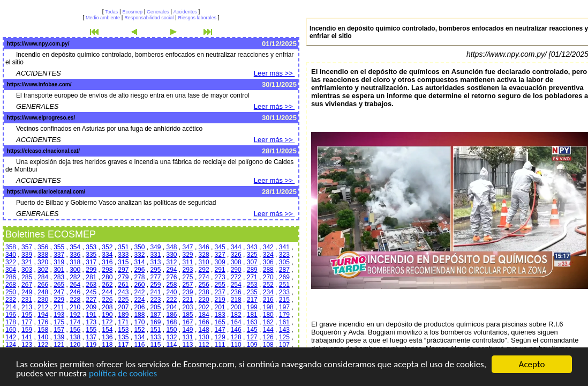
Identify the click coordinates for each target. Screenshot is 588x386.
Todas (111, 12)
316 (107, 262)
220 (204, 300)
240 (171, 292)
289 (252, 270)
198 (268, 307)
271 (252, 277)
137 (91, 337)
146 (236, 330)
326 (236, 255)
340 (11, 255)
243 (123, 292)
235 (252, 292)
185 (188, 315)
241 (155, 292)
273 (220, 277)
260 (139, 285)
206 (139, 307)
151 (155, 330)
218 (236, 300)
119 (91, 345)
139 (59, 337)
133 (155, 337)
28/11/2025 (279, 151)
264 (75, 285)
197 (284, 307)
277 (155, 277)
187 (155, 315)
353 (91, 247)
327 (220, 255)
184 (204, 315)
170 (139, 322)
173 (91, 322)
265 (59, 285)
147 (220, 330)
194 (43, 315)
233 (284, 292)
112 (204, 345)
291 (220, 270)
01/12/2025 (279, 44)
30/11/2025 (279, 84)
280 (107, 277)
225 (123, 300)
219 (220, 300)
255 (220, 285)
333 (123, 255)
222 (171, 300)
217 (252, 300)
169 (155, 322)
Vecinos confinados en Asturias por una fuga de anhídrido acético (109, 129)
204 (171, 307)
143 (284, 330)
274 (204, 277)
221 (188, 300)
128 (236, 337)
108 (268, 345)
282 (75, 277)
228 (75, 300)
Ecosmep (132, 12)
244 (107, 292)
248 (43, 292)
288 (268, 270)
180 (268, 315)
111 (220, 345)
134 (139, 337)
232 (11, 300)
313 (155, 262)
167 (188, 322)
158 (43, 330)
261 (123, 285)
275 (188, 277)
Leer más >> (274, 73)
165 (220, 322)
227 (91, 300)
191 (91, 315)
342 (268, 247)
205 (155, 307)
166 (204, 322)
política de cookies (123, 374)
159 (27, 330)
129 (220, 337)
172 (107, 322)
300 (75, 270)
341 (284, 247)
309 (220, 262)
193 (59, 315)
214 (11, 307)
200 (236, 307)
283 (59, 277)
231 (27, 300)
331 (155, 255)
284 (43, 277)
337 (59, 255)
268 (11, 285)
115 (155, 345)
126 (268, 337)
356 (43, 247)
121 (59, 345)
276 (171, 277)
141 (27, 337)
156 (75, 330)
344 (236, 247)
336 (75, 255)
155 (91, 330)
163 (252, 322)
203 (188, 307)
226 (107, 300)
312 (171, 262)
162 (268, 322)
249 (27, 292)
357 (27, 247)
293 (188, 270)
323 (284, 255)
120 (75, 345)
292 (204, 270)
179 (284, 315)
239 (188, 292)
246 (75, 292)
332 (139, 255)
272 (236, 277)
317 (91, 262)
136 (107, 337)
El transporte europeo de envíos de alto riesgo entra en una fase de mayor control (133, 95)
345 (220, 247)
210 (75, 307)
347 (188, 247)
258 (171, 285)
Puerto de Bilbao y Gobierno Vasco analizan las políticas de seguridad (116, 203)
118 (107, 345)
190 (107, 315)
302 (43, 270)
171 (123, 322)
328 (204, 255)
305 (284, 262)
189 (123, 315)
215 (284, 300)
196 (11, 315)
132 (171, 337)
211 (59, 307)
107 (284, 345)
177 (27, 322)
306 (268, 262)
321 (27, 262)
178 (11, 322)
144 (268, 330)
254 (236, 285)
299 (91, 270)
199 (252, 307)
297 (123, 270)
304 (11, 270)
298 (107, 270)
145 (252, 330)
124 (11, 345)
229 (59, 300)
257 (188, 285)
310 (204, 262)
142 (11, 337)
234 (268, 292)
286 (11, 277)
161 (284, 322)
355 (59, 247)
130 (204, 337)
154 (107, 330)
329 (188, 255)
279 (123, 277)
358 (11, 247)
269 (284, 277)
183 (220, 315)
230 (43, 300)
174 (75, 322)
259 (155, 285)
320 (43, 262)
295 (155, 270)
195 (27, 315)
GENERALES (37, 106)
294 (171, 270)
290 (236, 270)
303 (27, 270)
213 (27, 307)
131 (188, 337)
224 (139, 300)
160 (11, 330)
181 (252, 315)
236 (236, 292)
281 (91, 277)
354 (75, 247)
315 (123, 262)
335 (91, 255)
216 (268, 300)
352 (107, 247)
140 (43, 337)
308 (236, 262)
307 (252, 262)
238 (204, 292)
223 (155, 300)
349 (155, 247)
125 (284, 337)
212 (43, 307)
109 (252, 345)
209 (91, 307)
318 (75, 262)
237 (220, 292)
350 (139, 247)
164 (236, 322)
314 (139, 262)
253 (252, 285)
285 (27, 277)
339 (27, 255)
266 (43, 285)
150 (171, 330)
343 (252, 247)
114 (171, 345)
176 (43, 322)
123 (27, 345)
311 (188, 262)
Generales (158, 12)
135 (123, 337)
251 (284, 285)
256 (204, 285)
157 (59, 330)
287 (284, 270)
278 (139, 277)
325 (252, 255)
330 (171, 255)
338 (43, 255)
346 (204, 247)
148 (204, 330)
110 (236, 345)
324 (268, 255)
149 (188, 330)
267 (27, 285)
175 (59, 322)
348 (171, 247)
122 (43, 345)
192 (75, 315)
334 (107, 255)
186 (171, 315)
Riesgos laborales (197, 18)
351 (123, 247)
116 (139, 345)
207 (123, 307)
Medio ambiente (103, 18)
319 (59, 262)
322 (11, 262)
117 (123, 345)
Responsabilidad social (149, 18)
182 (236, 315)
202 (204, 307)
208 (107, 307)
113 (188, 345)
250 (11, 292)
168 (171, 322)
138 (75, 337)
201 (220, 307)
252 (268, 285)
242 (139, 292)
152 (139, 330)
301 (59, 270)
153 (123, 330)
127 (252, 337)
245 (91, 292)
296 (139, 270)
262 (107, 285)
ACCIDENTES (39, 73)
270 (268, 277)
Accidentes (185, 12)
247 (59, 292)
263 (91, 285)
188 (139, 315)
